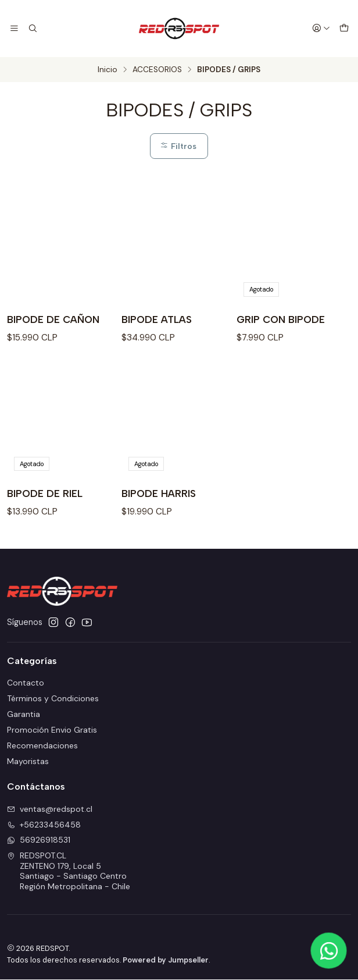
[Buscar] (31, 29)
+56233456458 (44, 825)
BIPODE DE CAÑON (54, 320)
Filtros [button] (178, 146)
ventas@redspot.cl (50, 809)
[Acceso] (321, 29)
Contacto (26, 684)
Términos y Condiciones (53, 700)
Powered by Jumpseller (166, 961)
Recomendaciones (42, 746)
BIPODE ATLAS (158, 320)
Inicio (108, 70)
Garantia (24, 715)
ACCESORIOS (157, 70)
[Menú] (14, 29)
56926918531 (39, 841)
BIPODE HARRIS (160, 494)
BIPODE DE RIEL (45, 494)
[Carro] (344, 29)
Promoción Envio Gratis (52, 731)
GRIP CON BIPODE (281, 320)
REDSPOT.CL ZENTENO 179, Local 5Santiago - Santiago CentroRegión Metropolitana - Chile (69, 872)
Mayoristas (28, 762)
